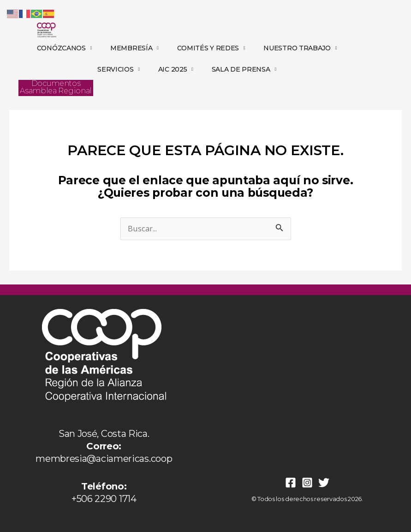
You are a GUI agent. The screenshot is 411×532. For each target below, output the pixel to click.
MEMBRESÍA (134, 48)
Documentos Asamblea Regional (56, 87)
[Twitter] (324, 483)
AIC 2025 (176, 69)
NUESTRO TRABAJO (300, 48)
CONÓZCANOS (64, 48)
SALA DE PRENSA (244, 69)
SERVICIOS (119, 69)
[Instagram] (307, 483)
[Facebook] (291, 483)
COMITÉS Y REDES (211, 48)
